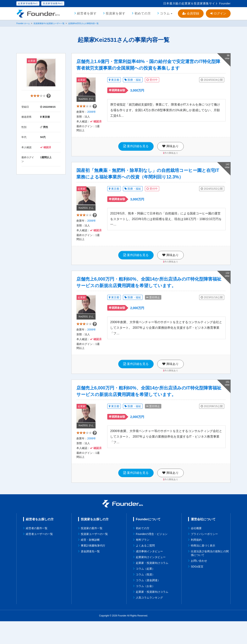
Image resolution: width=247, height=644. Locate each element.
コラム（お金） (145, 609)
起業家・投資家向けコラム (152, 586)
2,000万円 (137, 320)
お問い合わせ (199, 583)
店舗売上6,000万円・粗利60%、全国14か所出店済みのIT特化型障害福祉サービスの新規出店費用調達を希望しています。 (149, 294)
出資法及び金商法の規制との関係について (210, 576)
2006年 (92, 118)
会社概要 (196, 551)
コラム (165, 13)
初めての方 (143, 13)
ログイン (218, 13)
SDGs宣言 (197, 589)
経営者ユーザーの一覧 (39, 557)
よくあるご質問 (145, 568)
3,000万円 (137, 90)
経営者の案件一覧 (37, 551)
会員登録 (191, 13)
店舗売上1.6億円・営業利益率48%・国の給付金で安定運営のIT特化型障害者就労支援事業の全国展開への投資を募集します (148, 65)
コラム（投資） (145, 597)
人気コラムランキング (149, 620)
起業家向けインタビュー (151, 580)
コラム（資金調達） (148, 603)
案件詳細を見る (136, 152)
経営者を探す (87, 13)
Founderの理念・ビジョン (152, 557)
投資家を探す (116, 13)
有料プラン (143, 562)
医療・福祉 (133, 80)
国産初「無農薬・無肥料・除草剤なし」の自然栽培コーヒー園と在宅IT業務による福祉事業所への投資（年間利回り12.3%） (148, 179)
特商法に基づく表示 (203, 568)
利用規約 (196, 562)
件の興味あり (170, 159)
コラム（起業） (145, 591)
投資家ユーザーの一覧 (94, 557)
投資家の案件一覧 (92, 551)
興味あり (170, 152)
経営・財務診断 (90, 562)
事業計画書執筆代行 (93, 568)
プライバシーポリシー (204, 557)
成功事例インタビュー (149, 574)
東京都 (114, 80)
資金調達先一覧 (90, 574)
